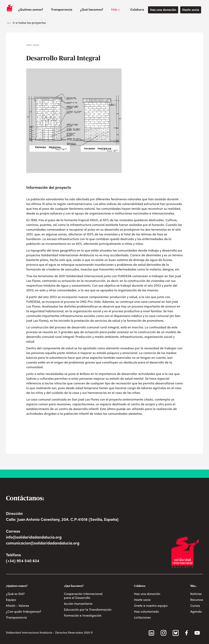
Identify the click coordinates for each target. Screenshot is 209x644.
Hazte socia (191, 10)
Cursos (195, 606)
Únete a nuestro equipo (151, 606)
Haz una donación (163, 10)
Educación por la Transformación (88, 610)
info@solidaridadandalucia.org (34, 538)
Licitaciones (142, 618)
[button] (31, 10)
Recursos (197, 600)
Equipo (11, 600)
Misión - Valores (17, 606)
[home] (10, 8)
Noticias (196, 594)
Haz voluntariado (146, 612)
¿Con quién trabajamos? (24, 612)
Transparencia (62, 10)
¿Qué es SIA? (15, 594)
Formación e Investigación (83, 616)
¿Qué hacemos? (92, 10)
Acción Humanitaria (78, 604)
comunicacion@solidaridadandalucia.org (43, 543)
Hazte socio (142, 600)
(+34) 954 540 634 (23, 561)
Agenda (196, 612)
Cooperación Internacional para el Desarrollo (83, 596)
